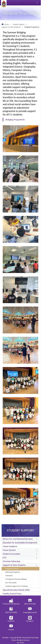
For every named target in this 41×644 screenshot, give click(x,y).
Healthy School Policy (12, 594)
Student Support (19, 24)
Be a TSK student (11, 583)
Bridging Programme (12, 569)
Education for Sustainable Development (20, 543)
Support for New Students (11, 27)
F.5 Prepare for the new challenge (16, 579)
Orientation (9, 576)
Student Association (12, 554)
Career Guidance (10, 546)
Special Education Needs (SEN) (16, 590)
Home (7, 24)
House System (9, 550)
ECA (5, 558)
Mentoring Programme (13, 572)
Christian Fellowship (11, 561)
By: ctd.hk (21, 643)
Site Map (5, 638)
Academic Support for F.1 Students (17, 586)
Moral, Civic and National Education (18, 539)
